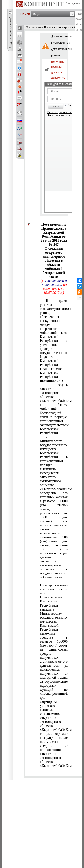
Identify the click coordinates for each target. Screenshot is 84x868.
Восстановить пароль (61, 116)
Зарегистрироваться (60, 112)
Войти (56, 106)
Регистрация (73, 3)
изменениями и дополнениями (54, 283)
